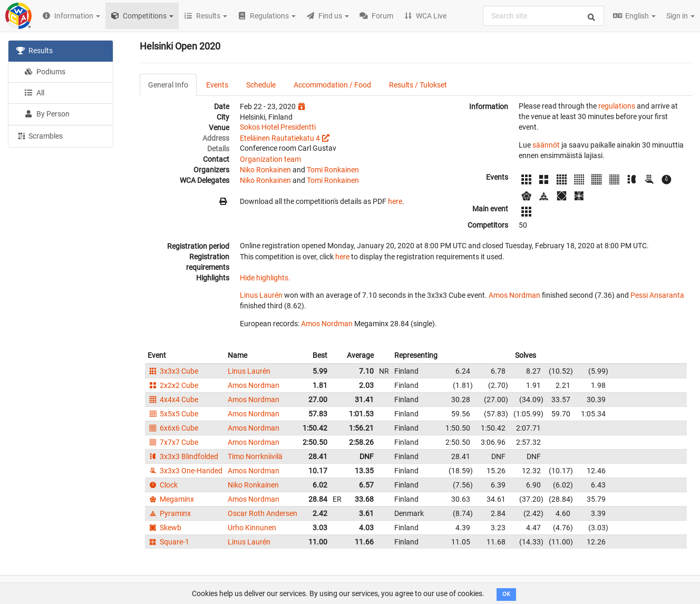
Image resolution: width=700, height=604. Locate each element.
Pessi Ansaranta (657, 295)
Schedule (261, 85)
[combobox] (543, 16)
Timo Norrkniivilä (255, 456)
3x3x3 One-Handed (185, 471)
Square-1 (168, 542)
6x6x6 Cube (173, 428)
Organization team (270, 159)
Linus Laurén (261, 295)
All (34, 93)
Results (35, 51)
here (395, 201)
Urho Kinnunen (252, 528)
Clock (163, 485)
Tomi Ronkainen (333, 170)
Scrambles (40, 135)
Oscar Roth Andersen (262, 513)
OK (506, 594)
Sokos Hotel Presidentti (278, 127)
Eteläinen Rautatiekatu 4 (280, 138)
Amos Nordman (514, 295)
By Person (47, 114)
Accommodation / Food (332, 85)
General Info (168, 85)
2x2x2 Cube (173, 385)
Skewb (164, 528)
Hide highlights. (265, 278)
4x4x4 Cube (173, 400)
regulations (617, 106)
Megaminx (171, 499)
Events (217, 85)
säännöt (546, 145)
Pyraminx (169, 513)
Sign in (680, 16)
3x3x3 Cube (173, 371)
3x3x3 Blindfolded (183, 456)
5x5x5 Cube (173, 414)
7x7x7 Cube (173, 442)
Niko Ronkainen (265, 170)
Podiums (45, 72)
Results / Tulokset (418, 85)
